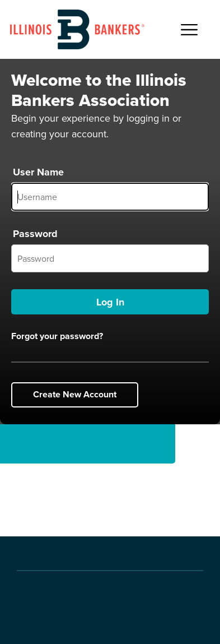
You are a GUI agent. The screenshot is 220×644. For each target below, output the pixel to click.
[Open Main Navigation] (189, 30)
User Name (38, 172)
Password (35, 234)
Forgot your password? (57, 336)
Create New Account (75, 394)
